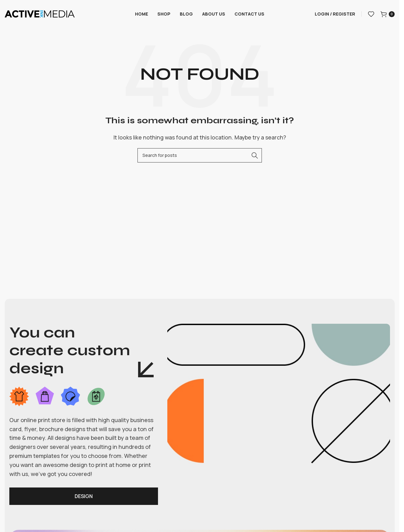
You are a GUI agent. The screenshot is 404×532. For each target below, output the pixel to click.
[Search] (200, 155)
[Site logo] (40, 13)
